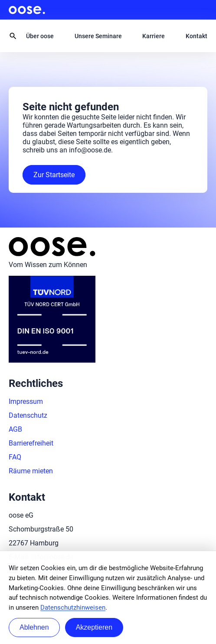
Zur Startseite (54, 175)
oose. (27, 10)
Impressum (26, 401)
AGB (15, 429)
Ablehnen (34, 627)
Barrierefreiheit (31, 443)
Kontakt (196, 36)
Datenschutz (28, 415)
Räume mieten (31, 471)
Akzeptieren (94, 627)
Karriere (154, 36)
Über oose (40, 36)
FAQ (15, 457)
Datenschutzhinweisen (73, 608)
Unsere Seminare (98, 36)
